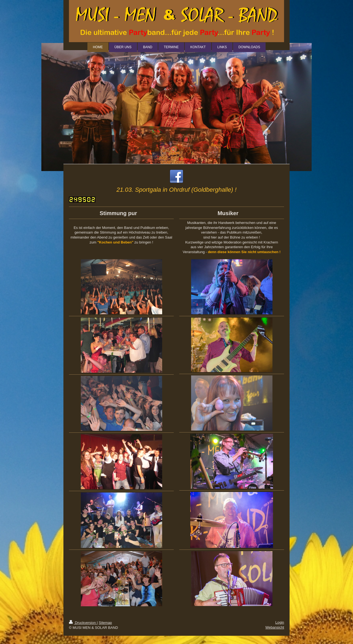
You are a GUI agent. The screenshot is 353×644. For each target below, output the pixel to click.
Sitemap (105, 623)
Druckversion (83, 623)
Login (280, 622)
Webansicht (275, 627)
